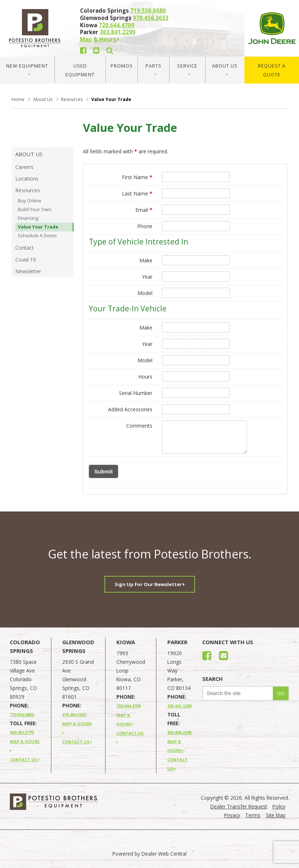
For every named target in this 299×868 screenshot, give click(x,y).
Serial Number (136, 393)
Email (144, 210)
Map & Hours (100, 39)
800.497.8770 (22, 732)
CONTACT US (25, 760)
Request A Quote (272, 70)
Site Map (276, 815)
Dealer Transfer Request (239, 806)
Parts (154, 69)
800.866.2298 (179, 732)
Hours (145, 377)
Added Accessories (130, 409)
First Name (137, 177)
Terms (253, 815)
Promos (122, 66)
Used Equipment (80, 70)
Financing (28, 218)
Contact (25, 248)
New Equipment (27, 69)
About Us (225, 69)
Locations (27, 179)
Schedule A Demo (37, 236)
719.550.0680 (148, 11)
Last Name (137, 193)
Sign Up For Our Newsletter (150, 584)
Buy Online (30, 201)
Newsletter (28, 271)
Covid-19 (26, 260)
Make (146, 260)
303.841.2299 (117, 32)
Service (187, 69)
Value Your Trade (38, 227)
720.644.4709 (116, 25)
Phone (145, 226)
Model (145, 293)
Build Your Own (35, 209)
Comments (139, 426)
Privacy (232, 815)
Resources (28, 190)
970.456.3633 (151, 18)
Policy (279, 806)
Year (147, 277)
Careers (24, 167)
